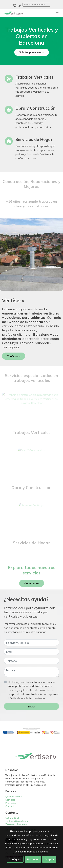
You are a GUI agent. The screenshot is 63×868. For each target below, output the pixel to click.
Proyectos (11, 803)
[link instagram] (15, 5)
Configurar (15, 859)
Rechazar (33, 859)
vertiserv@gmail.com (17, 821)
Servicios (10, 800)
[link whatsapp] (19, 5)
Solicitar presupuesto (32, 52)
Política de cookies (38, 852)
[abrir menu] (57, 13)
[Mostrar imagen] (32, 731)
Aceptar (49, 859)
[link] (13, 13)
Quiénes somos (14, 797)
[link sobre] (32, 758)
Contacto (10, 806)
